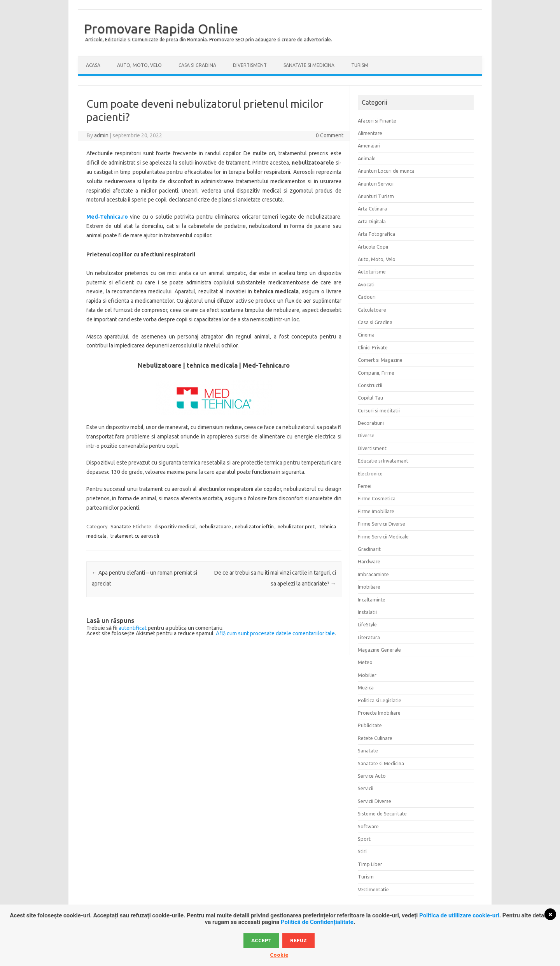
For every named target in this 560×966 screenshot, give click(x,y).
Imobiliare (369, 587)
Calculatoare (372, 310)
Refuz (298, 940)
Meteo (365, 662)
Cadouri (367, 297)
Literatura (369, 637)
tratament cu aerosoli (135, 536)
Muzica (366, 687)
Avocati (366, 284)
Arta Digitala (372, 221)
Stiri (362, 851)
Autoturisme (372, 272)
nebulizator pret (296, 526)
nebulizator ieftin (254, 526)
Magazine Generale (379, 650)
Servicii (366, 788)
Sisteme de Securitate (382, 813)
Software (368, 826)
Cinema (366, 335)
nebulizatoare (215, 526)
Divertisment (250, 65)
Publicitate (370, 725)
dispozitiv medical (175, 526)
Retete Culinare (375, 738)
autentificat (133, 628)
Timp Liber (370, 864)
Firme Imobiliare (376, 511)
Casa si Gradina (197, 65)
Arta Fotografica (376, 234)
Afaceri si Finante (377, 121)
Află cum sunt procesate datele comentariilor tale (275, 633)
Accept (261, 940)
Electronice (370, 473)
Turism (360, 65)
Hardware (369, 561)
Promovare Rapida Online (161, 28)
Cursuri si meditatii (379, 410)
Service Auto (372, 776)
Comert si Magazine (380, 360)
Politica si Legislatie (380, 700)
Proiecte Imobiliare (379, 713)
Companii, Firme (376, 373)
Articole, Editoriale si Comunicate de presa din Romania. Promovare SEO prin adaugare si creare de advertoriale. (209, 39)
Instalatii (367, 612)
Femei (365, 486)
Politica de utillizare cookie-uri (459, 915)
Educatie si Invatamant (383, 461)
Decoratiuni (371, 423)
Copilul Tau (370, 398)
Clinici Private (373, 347)
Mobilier (367, 675)
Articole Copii (373, 247)
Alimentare (370, 133)
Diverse (366, 435)
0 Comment (330, 135)
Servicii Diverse (374, 801)
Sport (364, 839)
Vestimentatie (373, 889)
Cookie (279, 955)
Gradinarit (369, 549)
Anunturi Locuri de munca (386, 171)
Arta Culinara (372, 209)
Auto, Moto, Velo (139, 65)
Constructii (370, 385)
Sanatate (121, 526)
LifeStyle (367, 624)
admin (101, 135)
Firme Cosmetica (377, 498)
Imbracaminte (373, 574)
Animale (367, 158)
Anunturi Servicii (376, 184)
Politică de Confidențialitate (317, 922)
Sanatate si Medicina (309, 65)
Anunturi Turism (376, 196)
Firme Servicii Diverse (381, 524)
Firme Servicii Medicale (383, 536)
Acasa (93, 65)
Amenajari (369, 146)
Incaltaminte (372, 600)
